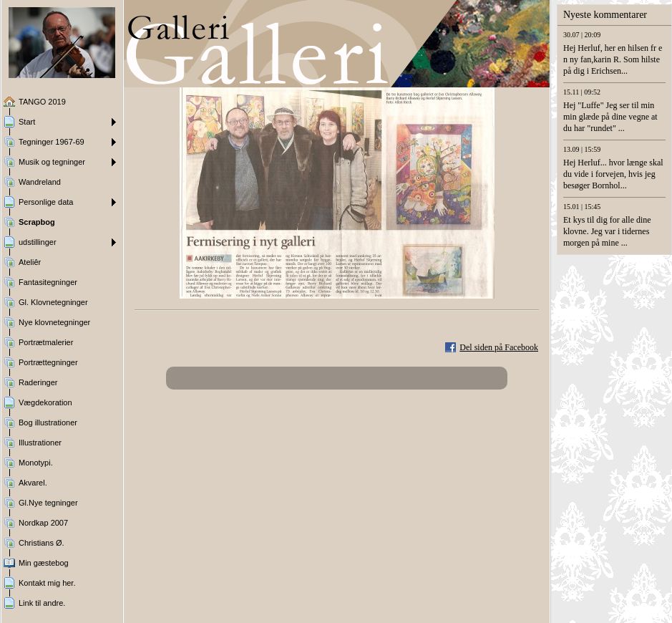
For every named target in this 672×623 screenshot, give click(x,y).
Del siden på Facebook (499, 347)
